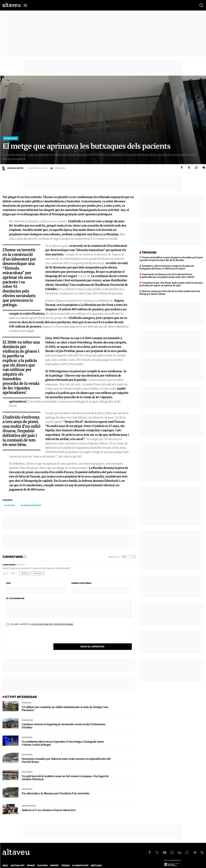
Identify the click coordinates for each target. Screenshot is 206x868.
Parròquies (27, 714)
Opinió (31, 859)
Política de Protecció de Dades (58, 863)
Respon (25, 573)
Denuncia (38, 573)
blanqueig (10, 505)
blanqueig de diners (31, 505)
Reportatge (11, 138)
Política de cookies (89, 863)
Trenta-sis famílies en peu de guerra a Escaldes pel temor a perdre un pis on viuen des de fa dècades (171, 259)
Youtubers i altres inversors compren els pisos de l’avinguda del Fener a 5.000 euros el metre (167, 267)
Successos (27, 731)
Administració (29, 799)
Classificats (80, 859)
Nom (8, 583)
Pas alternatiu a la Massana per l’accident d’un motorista (56, 787)
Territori (27, 696)
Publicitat (32, 863)
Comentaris (60, 168)
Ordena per (114, 557)
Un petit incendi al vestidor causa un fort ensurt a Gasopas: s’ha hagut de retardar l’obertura (65, 771)
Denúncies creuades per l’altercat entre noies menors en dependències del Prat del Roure (66, 754)
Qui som (7, 863)
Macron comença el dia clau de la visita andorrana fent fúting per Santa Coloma (170, 293)
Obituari (96, 859)
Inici (5, 859)
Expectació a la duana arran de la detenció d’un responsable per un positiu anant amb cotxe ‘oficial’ (167, 276)
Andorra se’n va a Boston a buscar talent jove (49, 804)
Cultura (42, 859)
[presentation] (30, 637)
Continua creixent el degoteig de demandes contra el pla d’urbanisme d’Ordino (64, 719)
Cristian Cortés (15, 168)
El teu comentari (15, 598)
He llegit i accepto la (40, 624)
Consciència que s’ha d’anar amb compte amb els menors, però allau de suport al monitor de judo (171, 284)
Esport (54, 859)
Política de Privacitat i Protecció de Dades (52, 624)
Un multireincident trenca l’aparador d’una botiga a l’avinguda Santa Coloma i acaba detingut (63, 737)
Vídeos (66, 859)
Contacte (19, 863)
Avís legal (108, 863)
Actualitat (18, 859)
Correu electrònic (81, 583)
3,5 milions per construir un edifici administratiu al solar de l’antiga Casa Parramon (65, 702)
